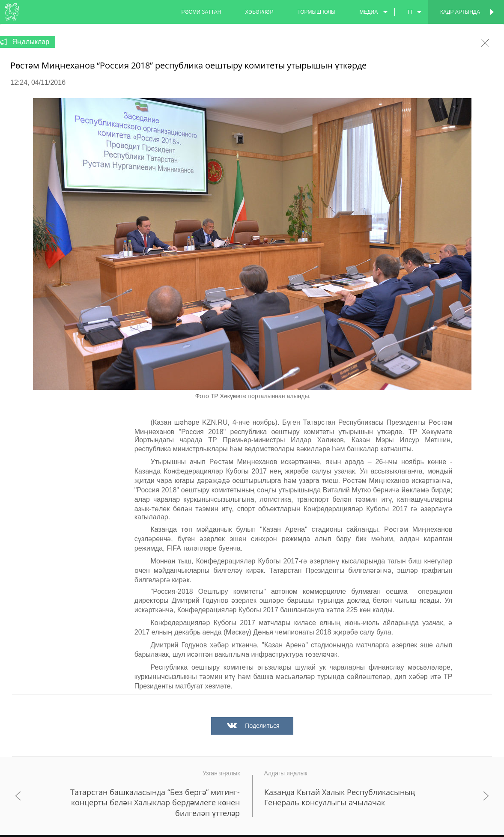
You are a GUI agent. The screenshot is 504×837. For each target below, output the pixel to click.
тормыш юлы (316, 12)
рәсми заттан (201, 12)
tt (410, 12)
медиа (368, 12)
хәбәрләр (259, 12)
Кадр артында (460, 12)
